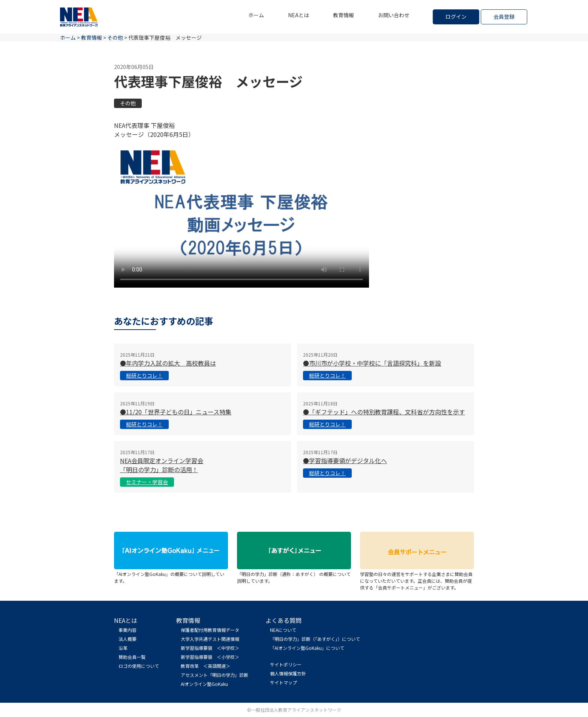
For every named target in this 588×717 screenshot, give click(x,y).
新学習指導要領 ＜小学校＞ (210, 657)
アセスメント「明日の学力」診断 (214, 675)
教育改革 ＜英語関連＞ (205, 666)
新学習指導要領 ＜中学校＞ (210, 648)
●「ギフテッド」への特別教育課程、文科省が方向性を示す (384, 412)
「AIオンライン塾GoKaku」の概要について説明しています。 (171, 574)
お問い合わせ (394, 15)
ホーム (256, 15)
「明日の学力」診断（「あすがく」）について (315, 639)
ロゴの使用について (139, 666)
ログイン (456, 16)
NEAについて (283, 630)
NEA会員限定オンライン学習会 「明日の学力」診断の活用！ (162, 465)
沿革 (123, 648)
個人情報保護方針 (288, 673)
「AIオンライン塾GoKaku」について (307, 648)
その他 (128, 103)
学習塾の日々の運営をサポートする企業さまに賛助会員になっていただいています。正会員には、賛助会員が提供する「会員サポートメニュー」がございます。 (417, 577)
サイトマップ (283, 682)
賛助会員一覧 (132, 657)
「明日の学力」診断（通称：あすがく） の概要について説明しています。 (294, 574)
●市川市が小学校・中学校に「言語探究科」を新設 (372, 363)
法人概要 (127, 639)
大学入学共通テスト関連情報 (210, 639)
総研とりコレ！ (144, 375)
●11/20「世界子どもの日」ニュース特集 (176, 412)
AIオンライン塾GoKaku (204, 684)
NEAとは (298, 15)
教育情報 (343, 15)
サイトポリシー (286, 664)
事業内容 (127, 630)
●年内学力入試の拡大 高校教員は (168, 363)
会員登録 (504, 16)
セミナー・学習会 (147, 482)
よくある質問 (283, 620)
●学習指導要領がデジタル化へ (345, 460)
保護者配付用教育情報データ (210, 630)
